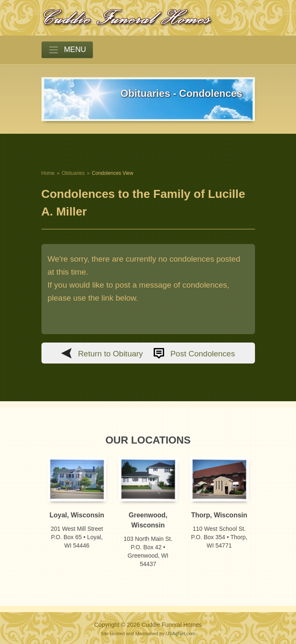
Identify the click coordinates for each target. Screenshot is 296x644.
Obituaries (73, 173)
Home (48, 173)
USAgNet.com (181, 634)
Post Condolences (203, 354)
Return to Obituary (110, 354)
